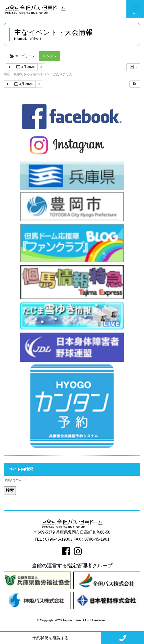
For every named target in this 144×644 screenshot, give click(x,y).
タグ (50, 56)
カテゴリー (22, 56)
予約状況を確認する (51, 638)
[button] (135, 84)
